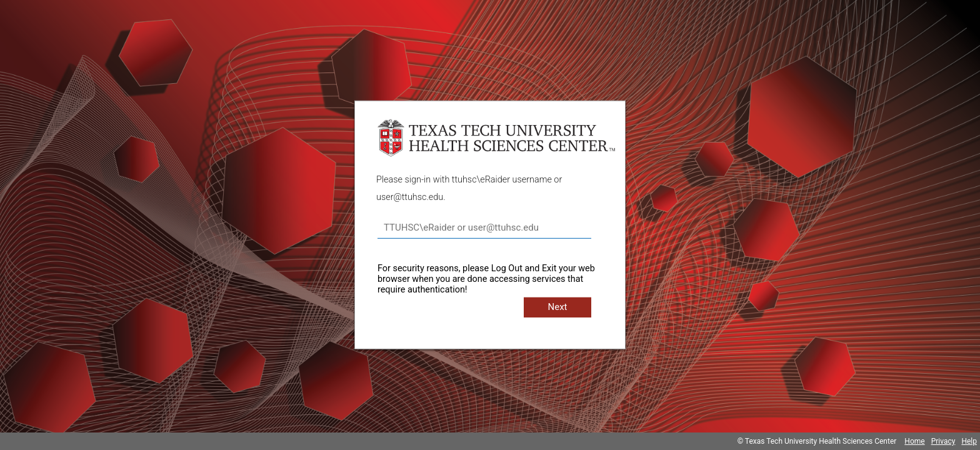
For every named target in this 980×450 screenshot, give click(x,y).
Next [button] (557, 307)
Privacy (943, 441)
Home (914, 441)
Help (969, 441)
